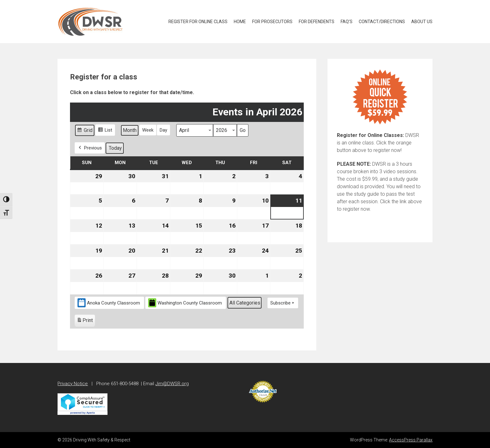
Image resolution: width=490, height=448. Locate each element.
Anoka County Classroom (109, 303)
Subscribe (283, 303)
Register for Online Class (198, 22)
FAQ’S (347, 22)
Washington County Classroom (185, 303)
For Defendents (317, 22)
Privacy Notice (73, 384)
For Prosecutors (272, 22)
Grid (85, 131)
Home (240, 22)
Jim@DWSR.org (172, 384)
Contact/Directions (382, 22)
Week (148, 130)
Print (85, 321)
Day (163, 130)
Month (130, 130)
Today (115, 148)
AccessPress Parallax (411, 440)
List (105, 131)
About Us (422, 22)
